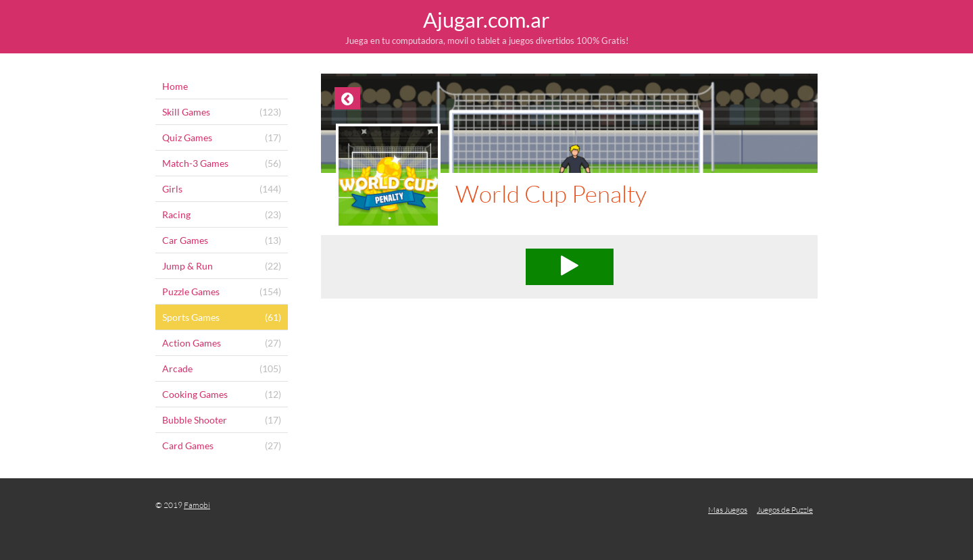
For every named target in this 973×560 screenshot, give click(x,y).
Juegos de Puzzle (785, 510)
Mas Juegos (728, 510)
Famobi (197, 505)
